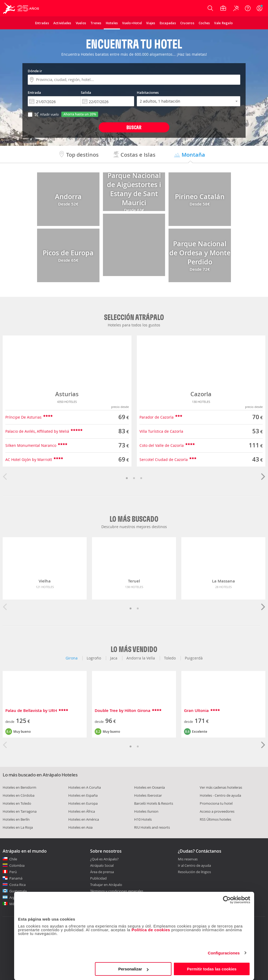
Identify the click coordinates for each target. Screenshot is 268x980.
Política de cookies (151, 930)
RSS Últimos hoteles (215, 819)
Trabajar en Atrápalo (106, 885)
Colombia (17, 865)
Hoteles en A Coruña (85, 787)
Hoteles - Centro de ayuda (220, 795)
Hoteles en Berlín (16, 819)
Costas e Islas (134, 155)
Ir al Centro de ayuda (194, 866)
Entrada (34, 92)
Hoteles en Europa (83, 803)
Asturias (67, 394)
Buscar (134, 127)
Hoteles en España (83, 795)
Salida (86, 92)
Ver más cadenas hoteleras (221, 787)
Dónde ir (35, 71)
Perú (13, 872)
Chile (13, 859)
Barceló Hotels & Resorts (154, 803)
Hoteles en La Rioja (18, 827)
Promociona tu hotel (216, 803)
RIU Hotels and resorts (152, 827)
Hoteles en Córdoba (19, 795)
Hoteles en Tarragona (20, 811)
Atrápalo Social (102, 865)
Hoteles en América (84, 819)
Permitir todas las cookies (212, 969)
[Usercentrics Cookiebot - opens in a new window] (227, 900)
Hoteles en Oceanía (149, 787)
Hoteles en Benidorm (19, 787)
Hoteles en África (82, 811)
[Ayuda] (248, 8)
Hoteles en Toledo (17, 803)
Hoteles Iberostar (148, 795)
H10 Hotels (143, 819)
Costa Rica (17, 885)
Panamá (16, 878)
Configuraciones (224, 953)
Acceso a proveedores (217, 811)
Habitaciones (148, 92)
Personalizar (133, 969)
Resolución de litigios (194, 872)
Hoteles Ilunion (146, 811)
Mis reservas (188, 859)
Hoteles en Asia (80, 827)
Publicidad (98, 878)
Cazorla (201, 394)
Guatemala (18, 891)
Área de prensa (102, 872)
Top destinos (79, 155)
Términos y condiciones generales (117, 891)
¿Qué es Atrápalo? (104, 859)
